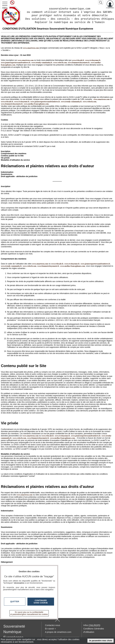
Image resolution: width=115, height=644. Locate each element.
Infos (92, 625)
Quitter (15, 602)
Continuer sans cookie (41, 602)
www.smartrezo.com (102, 99)
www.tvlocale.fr (78, 60)
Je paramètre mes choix (101, 641)
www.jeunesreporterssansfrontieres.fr (16, 63)
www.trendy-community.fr (42, 63)
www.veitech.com (60, 63)
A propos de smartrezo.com (58, 632)
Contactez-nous (53, 625)
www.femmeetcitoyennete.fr (79, 63)
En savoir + (50, 629)
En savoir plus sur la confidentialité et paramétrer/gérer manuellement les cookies (29, 613)
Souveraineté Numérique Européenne (14, 632)
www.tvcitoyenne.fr (93, 60)
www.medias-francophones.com (36, 104)
